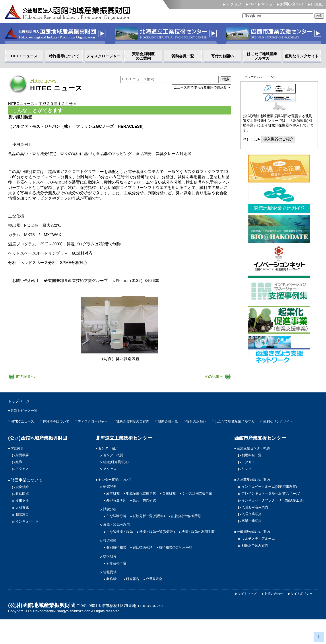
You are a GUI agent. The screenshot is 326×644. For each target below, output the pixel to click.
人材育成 (23, 520)
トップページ (21, 402)
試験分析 (111, 522)
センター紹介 (110, 458)
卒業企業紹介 (254, 535)
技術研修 (111, 579)
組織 (19, 472)
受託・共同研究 (151, 513)
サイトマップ (261, 4)
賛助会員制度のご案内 (152, 423)
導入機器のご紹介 (279, 140)
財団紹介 (19, 458)
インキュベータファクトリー (279, 513)
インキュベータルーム (275, 498)
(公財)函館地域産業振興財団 (36, 447)
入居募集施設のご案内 (257, 491)
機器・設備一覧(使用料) (166, 546)
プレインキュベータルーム (277, 505)
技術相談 (111, 563)
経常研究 (114, 505)
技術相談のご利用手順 (187, 570)
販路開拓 (23, 505)
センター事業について (118, 491)
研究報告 (137, 603)
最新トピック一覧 (27, 412)
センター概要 (115, 465)
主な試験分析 (118, 529)
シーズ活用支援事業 (212, 505)
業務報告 (114, 603)
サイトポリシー (300, 618)
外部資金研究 (118, 513)
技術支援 (23, 513)
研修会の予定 (118, 586)
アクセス (234, 4)
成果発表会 (161, 603)
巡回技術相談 (149, 570)
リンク (248, 479)
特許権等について (63, 423)
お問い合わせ (292, 4)
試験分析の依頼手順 (200, 529)
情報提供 (111, 596)
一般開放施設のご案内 (257, 546)
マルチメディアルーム (262, 553)
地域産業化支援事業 (147, 505)
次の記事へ (214, 377)
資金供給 (23, 498)
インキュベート (29, 535)
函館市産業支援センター (259, 447)
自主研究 (179, 505)
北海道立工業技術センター (122, 447)
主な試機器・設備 (122, 546)
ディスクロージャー (105, 423)
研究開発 (111, 498)
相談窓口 (23, 527)
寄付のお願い (225, 423)
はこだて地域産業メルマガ (269, 423)
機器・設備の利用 (119, 539)
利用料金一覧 (254, 465)
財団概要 (23, 465)
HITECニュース (25, 423)
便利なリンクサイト (29, 431)
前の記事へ (26, 377)
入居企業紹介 (254, 527)
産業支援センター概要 (257, 458)
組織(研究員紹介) (118, 472)
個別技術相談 (118, 570)
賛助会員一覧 (192, 423)
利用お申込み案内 (258, 561)
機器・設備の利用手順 (126, 553)
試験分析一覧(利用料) (156, 529)
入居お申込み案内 (258, 520)
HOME (317, 4)
